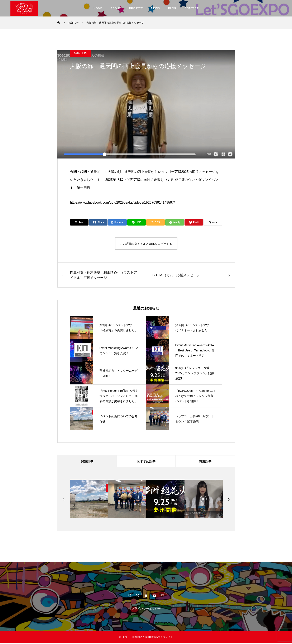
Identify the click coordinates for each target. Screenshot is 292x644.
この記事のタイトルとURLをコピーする (146, 244)
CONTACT (192, 8)
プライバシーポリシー (146, 609)
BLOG (172, 8)
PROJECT (136, 8)
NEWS (155, 8)
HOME (98, 8)
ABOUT (116, 8)
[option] (89, 499)
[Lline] (137, 222)
